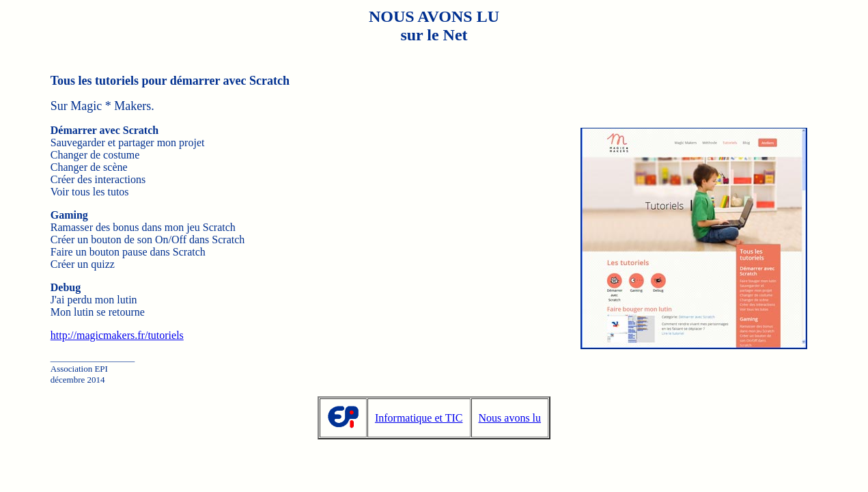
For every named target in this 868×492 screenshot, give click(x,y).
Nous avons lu (510, 418)
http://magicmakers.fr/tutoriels (117, 335)
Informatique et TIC (419, 418)
